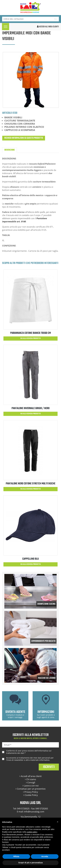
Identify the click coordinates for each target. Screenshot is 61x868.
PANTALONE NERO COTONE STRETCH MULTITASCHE (31, 484)
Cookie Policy (31, 795)
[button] (58, 822)
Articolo (7, 113)
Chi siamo (30, 779)
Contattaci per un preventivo (31, 789)
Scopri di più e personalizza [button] (30, 863)
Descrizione (10, 150)
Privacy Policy (30, 792)
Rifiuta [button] (16, 856)
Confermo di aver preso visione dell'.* (29, 752)
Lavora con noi (31, 786)
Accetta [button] (45, 856)
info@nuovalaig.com (34, 812)
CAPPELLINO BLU (30, 559)
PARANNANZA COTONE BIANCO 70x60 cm (31, 333)
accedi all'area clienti (48, 27)
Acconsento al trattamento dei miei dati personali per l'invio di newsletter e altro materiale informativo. (30, 759)
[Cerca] (27, 19)
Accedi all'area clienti (31, 776)
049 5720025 (23, 809)
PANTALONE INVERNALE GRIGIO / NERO (31, 408)
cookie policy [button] (32, 832)
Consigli (31, 782)
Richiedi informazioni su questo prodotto (24, 138)
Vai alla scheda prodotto (30, 338)
